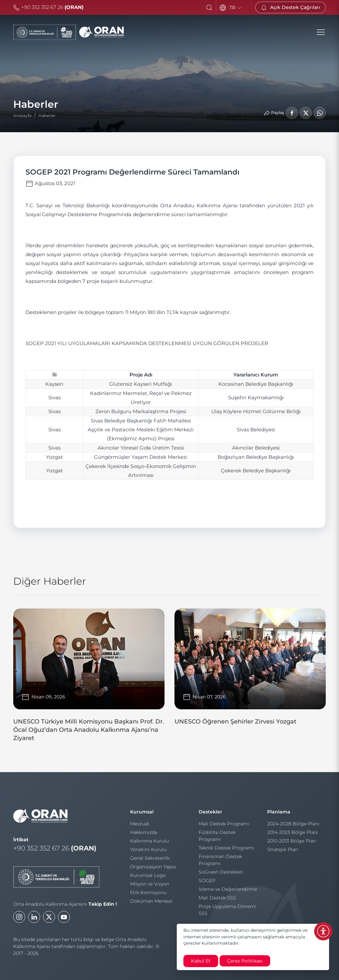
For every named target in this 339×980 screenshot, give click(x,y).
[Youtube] (64, 922)
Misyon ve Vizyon (150, 886)
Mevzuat (140, 826)
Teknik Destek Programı (226, 850)
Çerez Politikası (245, 961)
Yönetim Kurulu (148, 852)
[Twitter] (49, 922)
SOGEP (207, 883)
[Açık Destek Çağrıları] (291, 7)
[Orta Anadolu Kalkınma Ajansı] (69, 32)
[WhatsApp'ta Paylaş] (320, 113)
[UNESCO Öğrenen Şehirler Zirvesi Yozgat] (250, 670)
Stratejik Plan (283, 852)
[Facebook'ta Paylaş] (292, 113)
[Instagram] (19, 922)
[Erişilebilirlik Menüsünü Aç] (323, 931)
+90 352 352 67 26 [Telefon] (48, 7)
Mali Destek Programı (224, 826)
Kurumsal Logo (148, 878)
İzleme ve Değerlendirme (228, 892)
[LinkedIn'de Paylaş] (306, 113)
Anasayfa (22, 116)
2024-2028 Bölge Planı (293, 826)
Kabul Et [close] (201, 961)
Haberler (47, 116)
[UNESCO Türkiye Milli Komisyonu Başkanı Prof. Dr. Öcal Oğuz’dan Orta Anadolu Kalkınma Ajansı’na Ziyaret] (89, 678)
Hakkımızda (144, 835)
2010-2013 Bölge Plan (291, 843)
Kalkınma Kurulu (149, 843)
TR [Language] (236, 8)
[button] (209, 8)
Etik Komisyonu (148, 895)
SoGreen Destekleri (221, 875)
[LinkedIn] (34, 922)
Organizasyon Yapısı (153, 869)
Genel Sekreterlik (150, 861)
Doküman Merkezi (151, 904)
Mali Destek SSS (217, 900)
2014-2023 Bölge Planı (293, 835)
